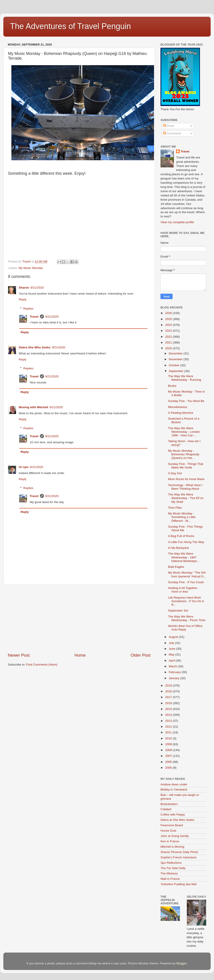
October (175, 365)
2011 (169, 732)
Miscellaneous (178, 407)
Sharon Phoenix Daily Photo (179, 852)
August (174, 637)
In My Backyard (178, 548)
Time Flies (175, 508)
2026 (169, 313)
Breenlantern (169, 804)
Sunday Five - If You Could (186, 582)
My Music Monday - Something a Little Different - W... (182, 517)
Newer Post (19, 655)
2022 (169, 337)
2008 (169, 750)
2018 (169, 691)
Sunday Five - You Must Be (186, 401)
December (176, 353)
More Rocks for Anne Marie (186, 479)
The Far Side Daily (173, 868)
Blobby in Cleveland (174, 790)
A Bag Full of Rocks (181, 536)
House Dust (168, 831)
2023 (169, 331)
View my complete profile (177, 222)
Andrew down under (174, 784)
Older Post (141, 655)
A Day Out (175, 473)
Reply (23, 299)
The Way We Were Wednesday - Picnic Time (187, 618)
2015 (169, 709)
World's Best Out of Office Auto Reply (185, 628)
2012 (169, 727)
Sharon (24, 288)
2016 (169, 703)
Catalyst (166, 809)
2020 (169, 348)
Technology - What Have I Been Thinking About (185, 487)
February (175, 672)
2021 (169, 342)
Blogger (181, 963)
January (175, 678)
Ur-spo (24, 467)
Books (172, 386)
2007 (169, 756)
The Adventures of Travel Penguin (70, 26)
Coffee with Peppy (173, 815)
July (172, 643)
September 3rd (178, 611)
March (173, 666)
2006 (169, 762)
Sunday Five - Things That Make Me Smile (186, 466)
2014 (169, 715)
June (172, 649)
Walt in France (170, 879)
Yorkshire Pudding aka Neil (179, 884)
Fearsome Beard (172, 825)
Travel (34, 317)
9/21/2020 (37, 288)
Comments (172, 133)
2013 (169, 721)
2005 (169, 768)
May (172, 654)
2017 (169, 697)
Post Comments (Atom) (42, 665)
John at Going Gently (175, 836)
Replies (28, 309)
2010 (169, 738)
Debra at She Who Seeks (177, 820)
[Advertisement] (79, 618)
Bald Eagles (176, 567)
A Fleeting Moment (181, 413)
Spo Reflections (171, 863)
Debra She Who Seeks (35, 347)
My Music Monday (31, 268)
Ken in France (170, 841)
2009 (169, 744)
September (177, 371)
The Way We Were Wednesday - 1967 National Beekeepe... (184, 557)
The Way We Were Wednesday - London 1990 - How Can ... (184, 432)
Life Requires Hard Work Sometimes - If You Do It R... (186, 601)
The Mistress (169, 873)
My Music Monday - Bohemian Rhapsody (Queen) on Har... (184, 454)
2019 (169, 686)
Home (80, 655)
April (172, 661)
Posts (169, 126)
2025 (169, 319)
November (176, 359)
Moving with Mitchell (33, 407)
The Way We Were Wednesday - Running (185, 378)
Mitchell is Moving (172, 847)
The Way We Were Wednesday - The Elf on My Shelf (186, 498)
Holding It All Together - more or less (184, 590)
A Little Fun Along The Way (186, 542)
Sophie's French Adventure (179, 857)
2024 (169, 325)
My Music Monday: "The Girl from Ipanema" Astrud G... (187, 574)
